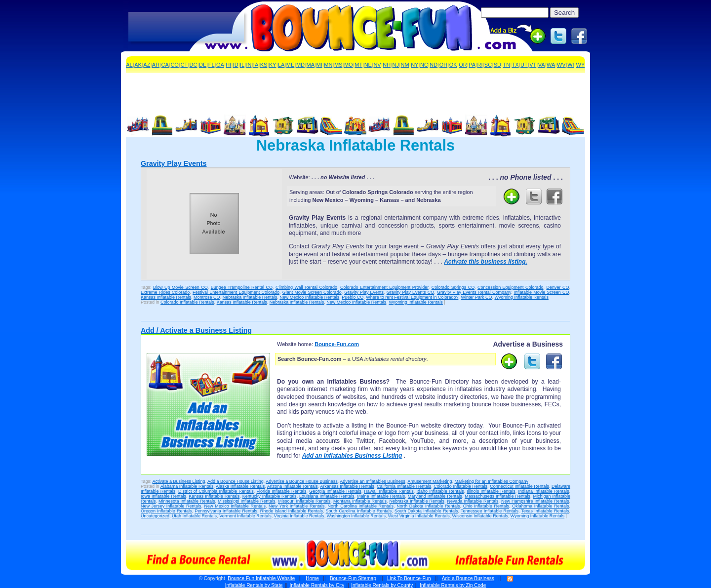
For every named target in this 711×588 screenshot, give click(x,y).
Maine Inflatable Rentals (381, 496)
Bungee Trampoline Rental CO (242, 287)
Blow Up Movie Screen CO (180, 287)
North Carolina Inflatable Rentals (361, 506)
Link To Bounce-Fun (409, 578)
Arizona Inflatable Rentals (293, 486)
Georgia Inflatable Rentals (335, 491)
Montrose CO (207, 297)
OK (453, 65)
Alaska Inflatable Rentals (240, 486)
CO (175, 65)
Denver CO (558, 287)
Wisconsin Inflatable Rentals (480, 516)
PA (472, 65)
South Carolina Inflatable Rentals (359, 511)
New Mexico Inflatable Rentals (309, 297)
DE (203, 65)
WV (561, 65)
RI (480, 65)
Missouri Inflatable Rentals (304, 501)
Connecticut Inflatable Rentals (519, 486)
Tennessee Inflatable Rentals (490, 511)
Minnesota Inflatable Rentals (187, 501)
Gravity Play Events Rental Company (474, 292)
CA (165, 65)
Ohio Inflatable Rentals (486, 506)
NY (415, 65)
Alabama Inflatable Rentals (187, 486)
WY (581, 65)
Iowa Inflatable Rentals (163, 496)
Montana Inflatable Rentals (360, 501)
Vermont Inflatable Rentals (245, 516)
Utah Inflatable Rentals (194, 516)
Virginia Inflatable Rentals (299, 516)
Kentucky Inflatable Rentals (270, 496)
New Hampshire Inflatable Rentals (535, 501)
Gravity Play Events (174, 163)
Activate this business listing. (486, 262)
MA (311, 65)
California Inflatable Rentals (404, 486)
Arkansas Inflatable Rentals (347, 486)
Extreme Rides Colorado (165, 292)
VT (533, 65)
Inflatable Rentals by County (382, 585)
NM (405, 65)
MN (328, 65)
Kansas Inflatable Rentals (166, 297)
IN (249, 65)
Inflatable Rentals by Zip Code (453, 585)
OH (444, 65)
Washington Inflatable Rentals (356, 516)
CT (184, 65)
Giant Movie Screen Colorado (312, 292)
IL (242, 65)
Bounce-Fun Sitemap (353, 578)
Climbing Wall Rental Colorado (306, 287)
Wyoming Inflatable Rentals (521, 297)
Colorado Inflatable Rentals (187, 302)
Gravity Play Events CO (410, 292)
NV (377, 65)
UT (524, 65)
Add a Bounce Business (468, 578)
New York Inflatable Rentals (296, 506)
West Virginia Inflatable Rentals (419, 516)
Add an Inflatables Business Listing (352, 456)
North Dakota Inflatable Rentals (428, 506)
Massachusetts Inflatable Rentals (497, 496)
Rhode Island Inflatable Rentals (292, 511)
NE (368, 65)
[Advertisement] (186, 27)
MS (338, 65)
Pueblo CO (353, 297)
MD (300, 65)
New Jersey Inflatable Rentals (171, 506)
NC (424, 65)
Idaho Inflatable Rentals (440, 491)
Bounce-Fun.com (337, 344)
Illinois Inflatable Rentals (491, 491)
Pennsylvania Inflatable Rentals (226, 511)
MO (349, 65)
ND (434, 65)
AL (129, 65)
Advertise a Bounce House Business (302, 481)
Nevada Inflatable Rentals (473, 501)
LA (281, 65)
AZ (147, 65)
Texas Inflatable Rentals (545, 511)
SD (497, 65)
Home (312, 578)
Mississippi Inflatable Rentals (247, 501)
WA (551, 65)
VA (542, 65)
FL (212, 65)
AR (156, 65)
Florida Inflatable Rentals (282, 491)
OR (463, 65)
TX (515, 65)
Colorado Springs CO (453, 287)
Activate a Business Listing (179, 481)
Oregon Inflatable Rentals (166, 511)
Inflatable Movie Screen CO (542, 292)
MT (358, 65)
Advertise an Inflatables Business (373, 481)
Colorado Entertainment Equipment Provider (384, 287)
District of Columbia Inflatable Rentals (216, 491)
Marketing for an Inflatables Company (491, 481)
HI (228, 65)
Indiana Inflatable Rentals (543, 491)
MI (319, 65)
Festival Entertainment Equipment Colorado (236, 292)
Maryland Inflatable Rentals (435, 496)
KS (264, 65)
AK (138, 65)
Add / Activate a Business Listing (196, 330)
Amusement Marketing (430, 481)
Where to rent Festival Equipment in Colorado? (412, 297)
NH (387, 65)
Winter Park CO (476, 297)
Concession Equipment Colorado (510, 287)
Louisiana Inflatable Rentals (327, 496)
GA (220, 65)
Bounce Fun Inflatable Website (261, 578)
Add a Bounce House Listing (236, 481)
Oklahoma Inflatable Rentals (540, 506)
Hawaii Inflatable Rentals (389, 491)
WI (571, 65)
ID (236, 65)
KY (273, 65)
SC (488, 65)
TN (506, 65)
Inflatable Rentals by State (254, 585)
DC (194, 65)
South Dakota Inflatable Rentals (426, 511)
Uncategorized (155, 516)
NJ (396, 65)
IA (256, 65)
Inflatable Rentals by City (317, 585)
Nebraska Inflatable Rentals (250, 297)
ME (291, 65)
